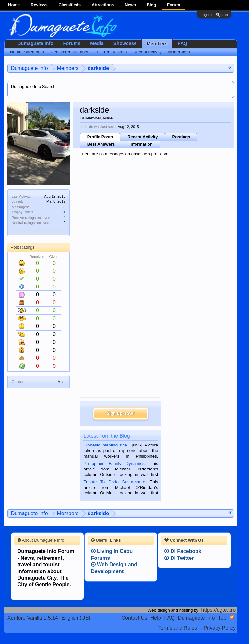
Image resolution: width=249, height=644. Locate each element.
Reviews (39, 5)
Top (222, 618)
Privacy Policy (220, 628)
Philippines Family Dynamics (114, 463)
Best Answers (101, 144)
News (130, 5)
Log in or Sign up (214, 15)
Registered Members (71, 52)
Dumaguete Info (36, 43)
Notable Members (27, 52)
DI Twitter (179, 558)
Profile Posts (100, 137)
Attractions (103, 5)
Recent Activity (142, 137)
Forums (72, 43)
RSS (232, 617)
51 (63, 212)
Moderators (179, 52)
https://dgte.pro (219, 610)
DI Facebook (183, 551)
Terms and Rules (178, 628)
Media (97, 43)
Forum (173, 5)
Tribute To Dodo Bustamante (114, 482)
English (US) (76, 618)
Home (14, 5)
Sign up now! (121, 413)
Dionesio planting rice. (106, 445)
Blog (152, 5)
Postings (181, 137)
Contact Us (134, 618)
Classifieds (70, 5)
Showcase (125, 43)
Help (156, 618)
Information (141, 144)
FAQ (183, 43)
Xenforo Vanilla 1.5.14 (33, 618)
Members (157, 44)
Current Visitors (112, 52)
